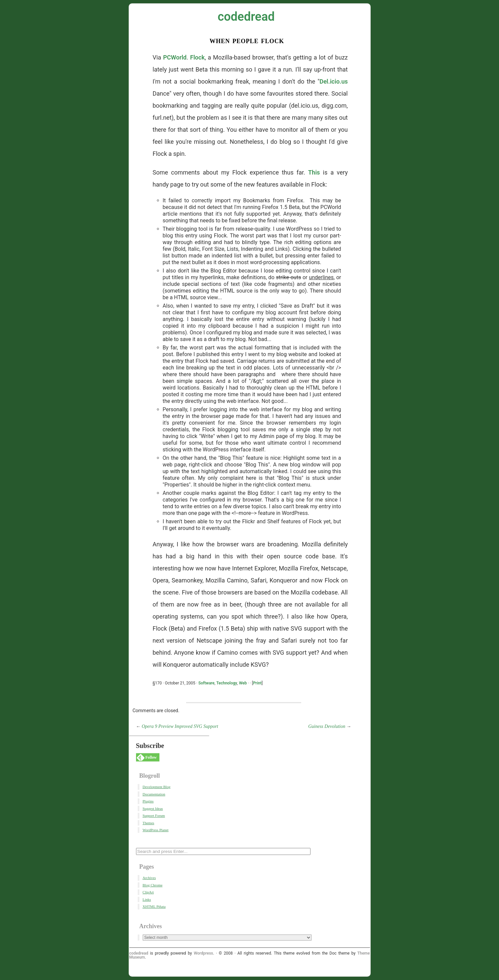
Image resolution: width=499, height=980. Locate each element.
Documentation (154, 794)
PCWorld (175, 57)
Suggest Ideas (153, 808)
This (314, 172)
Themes (149, 823)
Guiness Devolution (327, 726)
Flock (198, 57)
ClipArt (148, 892)
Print (257, 683)
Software (206, 683)
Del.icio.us (334, 81)
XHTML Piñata (154, 906)
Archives (149, 878)
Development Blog (157, 787)
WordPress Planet (156, 830)
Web (243, 683)
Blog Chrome (153, 885)
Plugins (148, 801)
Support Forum (154, 815)
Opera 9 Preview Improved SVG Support (180, 726)
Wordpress (204, 953)
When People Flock (247, 40)
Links (147, 899)
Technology (227, 683)
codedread (246, 17)
